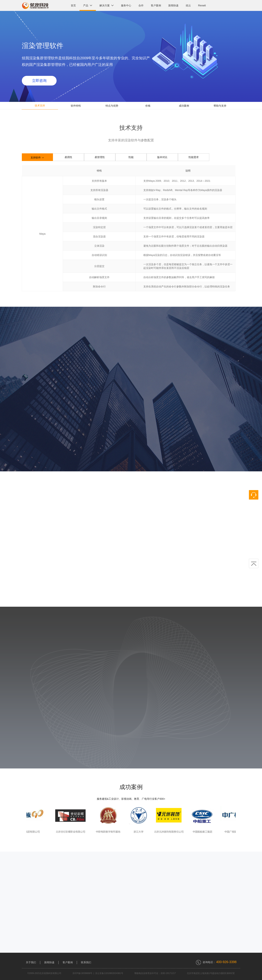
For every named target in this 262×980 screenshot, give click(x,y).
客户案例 (156, 5)
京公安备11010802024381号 (109, 973)
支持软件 (37, 158)
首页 (73, 5)
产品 (88, 5)
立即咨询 (39, 81)
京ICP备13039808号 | (84, 973)
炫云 (188, 5)
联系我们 (86, 962)
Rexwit (202, 5)
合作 (141, 5)
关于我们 (31, 962)
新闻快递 (173, 5)
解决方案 (107, 5)
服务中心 (126, 5)
